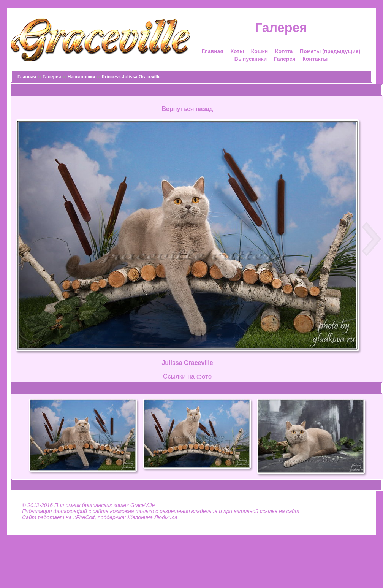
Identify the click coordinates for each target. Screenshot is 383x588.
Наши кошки (82, 77)
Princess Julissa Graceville (131, 77)
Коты (237, 51)
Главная (213, 51)
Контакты (315, 59)
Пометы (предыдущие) (330, 51)
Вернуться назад (188, 109)
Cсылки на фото (187, 376)
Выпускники (251, 59)
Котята (284, 51)
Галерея (285, 59)
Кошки (260, 51)
